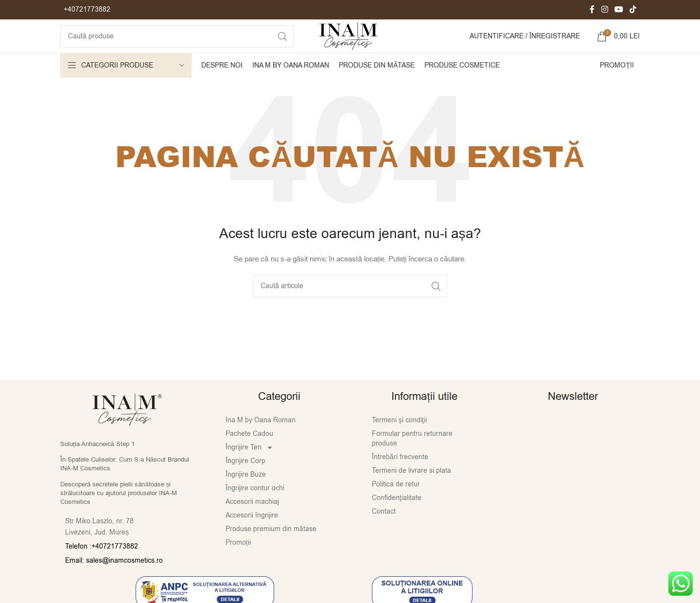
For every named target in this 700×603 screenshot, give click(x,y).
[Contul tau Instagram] (604, 10)
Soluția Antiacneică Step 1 (97, 462)
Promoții (238, 560)
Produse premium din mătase (271, 547)
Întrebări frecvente (400, 475)
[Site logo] (350, 45)
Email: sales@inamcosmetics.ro (114, 578)
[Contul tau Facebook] (592, 10)
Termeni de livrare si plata (411, 489)
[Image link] (127, 427)
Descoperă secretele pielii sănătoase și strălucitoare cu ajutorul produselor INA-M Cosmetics (119, 510)
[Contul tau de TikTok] (633, 10)
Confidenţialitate (397, 516)
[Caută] (170, 46)
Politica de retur (396, 502)
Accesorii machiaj (252, 520)
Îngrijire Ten (249, 465)
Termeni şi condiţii (399, 438)
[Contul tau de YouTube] (619, 10)
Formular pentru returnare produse (412, 457)
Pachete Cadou (249, 452)
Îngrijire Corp (245, 479)
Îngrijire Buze (246, 492)
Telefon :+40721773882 (102, 564)
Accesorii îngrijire (252, 533)
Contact (384, 529)
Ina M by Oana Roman (261, 438)
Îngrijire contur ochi (255, 506)
